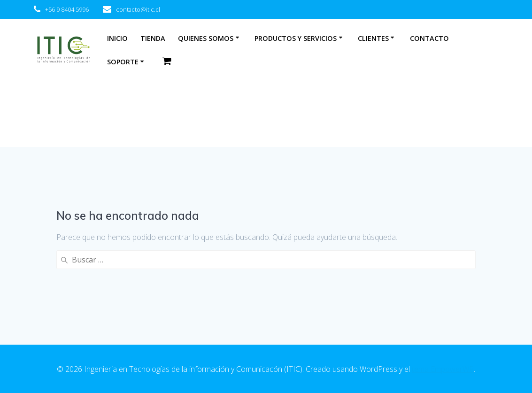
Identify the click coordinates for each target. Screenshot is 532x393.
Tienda (153, 38)
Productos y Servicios (296, 38)
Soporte (123, 62)
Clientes (373, 38)
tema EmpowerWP (443, 369)
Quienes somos (206, 38)
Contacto (429, 38)
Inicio (117, 38)
